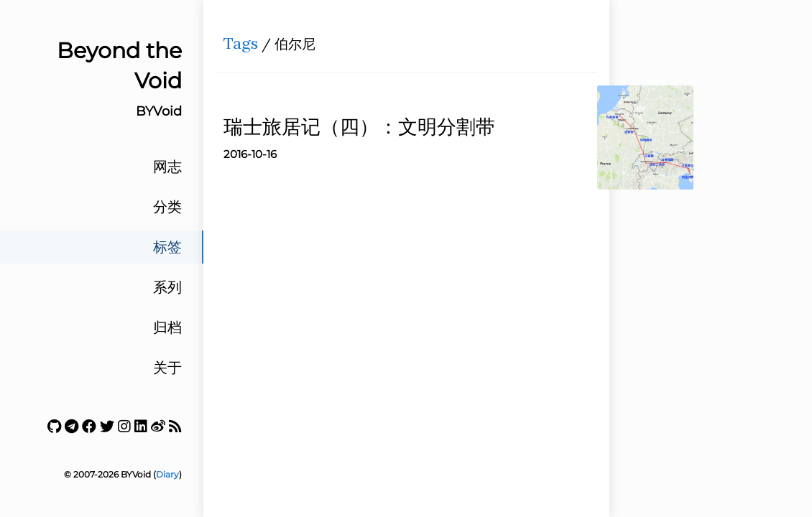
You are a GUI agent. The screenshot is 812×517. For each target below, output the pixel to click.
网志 (167, 167)
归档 (167, 327)
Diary (167, 474)
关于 (167, 368)
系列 (167, 287)
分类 (167, 207)
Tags (246, 47)
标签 (167, 247)
